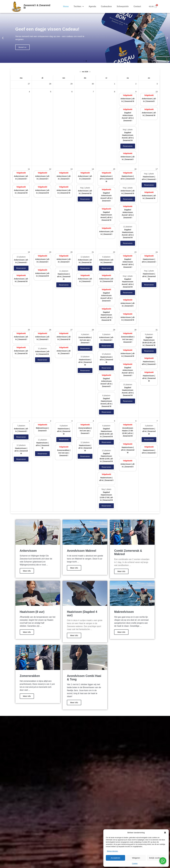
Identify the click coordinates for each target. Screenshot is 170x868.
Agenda (92, 6)
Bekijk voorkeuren (157, 858)
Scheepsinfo (123, 6)
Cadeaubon (106, 6)
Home (66, 6)
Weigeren (136, 858)
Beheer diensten (112, 851)
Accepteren (116, 858)
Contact (137, 6)
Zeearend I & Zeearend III (37, 6)
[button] (165, 833)
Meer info (27, 571)
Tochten (79, 6)
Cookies (135, 864)
